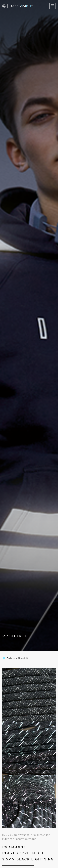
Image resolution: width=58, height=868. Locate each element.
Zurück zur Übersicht (15, 658)
